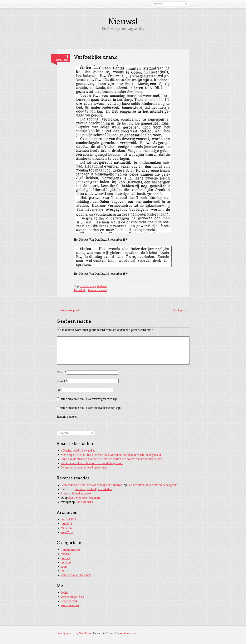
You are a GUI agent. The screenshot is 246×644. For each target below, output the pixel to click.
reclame (66, 562)
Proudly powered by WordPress (74, 633)
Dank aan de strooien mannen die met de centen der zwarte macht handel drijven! (112, 459)
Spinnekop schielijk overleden (93, 489)
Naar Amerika (84, 502)
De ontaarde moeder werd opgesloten (84, 468)
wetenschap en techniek (76, 575)
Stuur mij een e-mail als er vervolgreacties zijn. (89, 399)
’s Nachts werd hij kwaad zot (79, 451)
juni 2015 (66, 524)
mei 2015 (66, 528)
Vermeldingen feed (72, 597)
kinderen (102, 286)
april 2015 (67, 532)
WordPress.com (128, 633)
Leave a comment (98, 290)
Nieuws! (123, 22)
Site (59, 390)
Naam (61, 372)
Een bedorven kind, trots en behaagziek (152, 485)
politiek (66, 558)
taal (63, 571)
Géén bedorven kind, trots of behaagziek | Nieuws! (92, 485)
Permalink (80, 290)
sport (64, 567)
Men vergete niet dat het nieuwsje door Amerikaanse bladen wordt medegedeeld (111, 455)
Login (64, 593)
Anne (64, 493)
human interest (70, 550)
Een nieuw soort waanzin (84, 498)
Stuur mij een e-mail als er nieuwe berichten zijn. (91, 408)
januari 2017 (68, 519)
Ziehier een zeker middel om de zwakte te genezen (92, 463)
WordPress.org (70, 605)
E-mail (62, 381)
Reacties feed (69, 601)
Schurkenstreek (81, 493)
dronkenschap (88, 286)
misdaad (66, 554)
